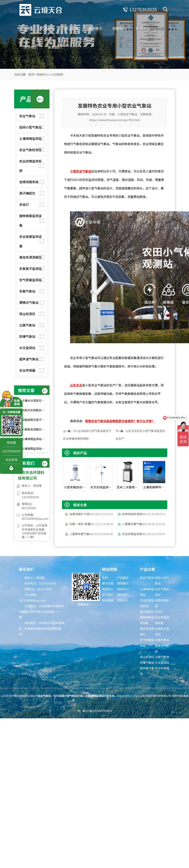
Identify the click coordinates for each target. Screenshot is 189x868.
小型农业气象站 (127, 114)
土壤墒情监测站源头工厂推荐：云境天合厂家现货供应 (35, 449)
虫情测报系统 (29, 182)
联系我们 (55, 47)
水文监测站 (27, 348)
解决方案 (72, 28)
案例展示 (95, 28)
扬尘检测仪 (27, 314)
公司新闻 (57, 74)
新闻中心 (143, 28)
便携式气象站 (29, 302)
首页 (27, 28)
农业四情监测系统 (30, 166)
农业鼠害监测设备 (30, 241)
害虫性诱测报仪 (30, 257)
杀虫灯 (24, 204)
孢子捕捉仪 (27, 193)
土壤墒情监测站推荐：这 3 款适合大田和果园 (35, 439)
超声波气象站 (29, 359)
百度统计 (123, 600)
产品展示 (48, 28)
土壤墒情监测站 (30, 138)
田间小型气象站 (30, 127)
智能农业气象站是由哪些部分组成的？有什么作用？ (120, 421)
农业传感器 (27, 370)
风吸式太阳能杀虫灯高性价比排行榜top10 (35, 410)
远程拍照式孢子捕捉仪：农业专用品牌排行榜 (35, 420)
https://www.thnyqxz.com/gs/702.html (115, 120)
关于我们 (31, 47)
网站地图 (108, 600)
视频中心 (119, 28)
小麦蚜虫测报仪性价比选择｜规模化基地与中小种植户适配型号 (35, 429)
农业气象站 (27, 116)
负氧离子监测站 (30, 269)
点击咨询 (11, 460)
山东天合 (76, 385)
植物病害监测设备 (30, 220)
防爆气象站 (27, 336)
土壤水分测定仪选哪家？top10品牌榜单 (35, 400)
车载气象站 (27, 291)
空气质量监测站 (30, 280)
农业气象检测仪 (30, 150)
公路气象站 (27, 325)
